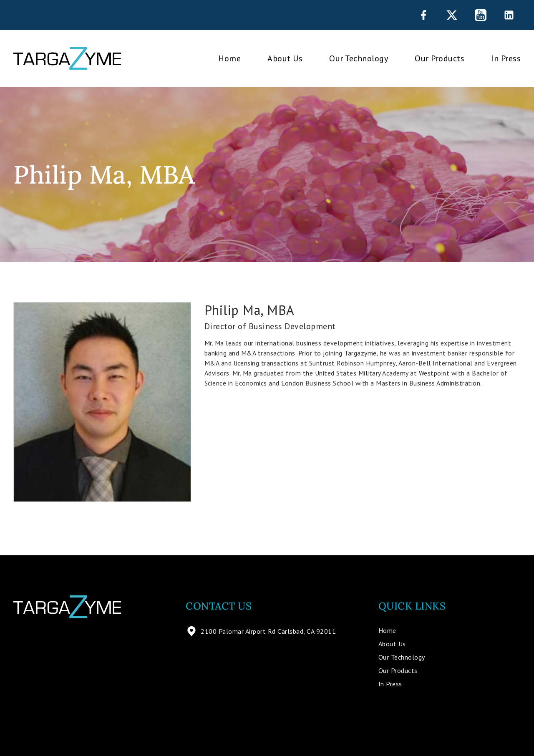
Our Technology (359, 58)
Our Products (440, 58)
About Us (285, 58)
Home (229, 58)
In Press (506, 58)
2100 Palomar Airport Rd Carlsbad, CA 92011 (261, 631)
